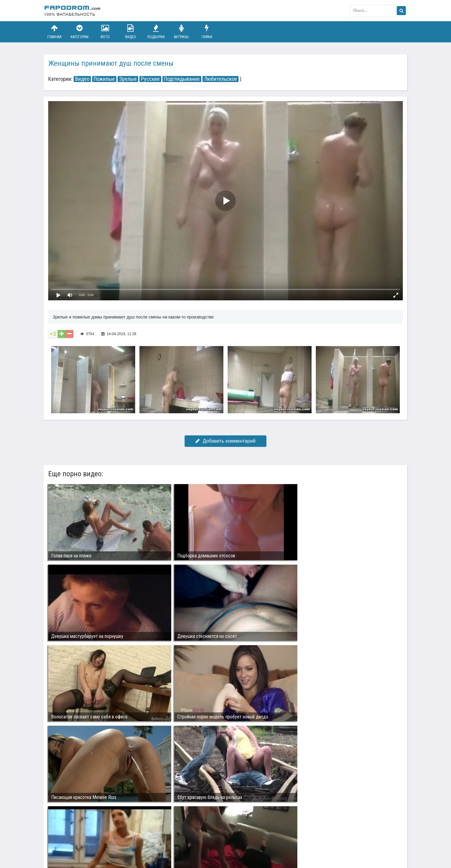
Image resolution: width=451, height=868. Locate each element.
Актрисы (181, 32)
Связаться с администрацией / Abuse (80, 835)
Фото (105, 32)
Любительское (220, 79)
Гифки (207, 32)
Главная (54, 32)
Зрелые (128, 79)
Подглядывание (182, 79)
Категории (80, 32)
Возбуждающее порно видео (152, 840)
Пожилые (104, 79)
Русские (150, 79)
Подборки (156, 32)
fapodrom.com (74, 11)
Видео (131, 32)
